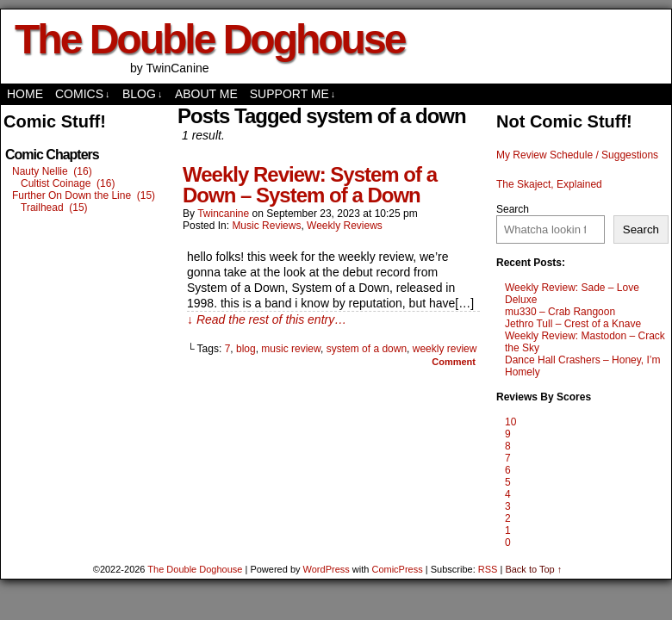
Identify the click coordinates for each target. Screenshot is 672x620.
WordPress (327, 569)
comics (83, 94)
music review (291, 349)
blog (246, 349)
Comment (454, 362)
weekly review (445, 349)
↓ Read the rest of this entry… (267, 319)
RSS (488, 569)
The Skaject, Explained (549, 184)
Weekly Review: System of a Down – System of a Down (310, 185)
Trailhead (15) (54, 208)
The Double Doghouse (209, 39)
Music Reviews (266, 226)
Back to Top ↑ (533, 569)
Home (25, 94)
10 (510, 422)
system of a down (367, 349)
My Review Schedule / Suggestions (577, 155)
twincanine (223, 214)
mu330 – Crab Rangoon (560, 312)
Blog (142, 94)
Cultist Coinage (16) (68, 183)
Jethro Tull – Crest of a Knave (573, 324)
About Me (206, 94)
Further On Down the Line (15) (84, 195)
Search (513, 209)
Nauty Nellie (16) (52, 171)
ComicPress (397, 569)
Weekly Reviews (345, 226)
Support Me (293, 94)
